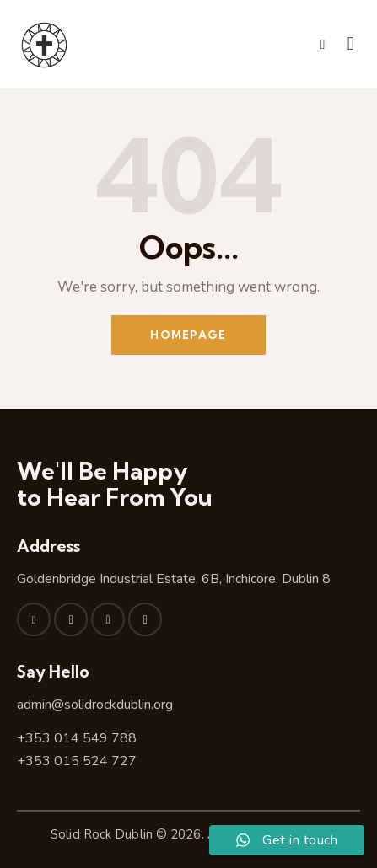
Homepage (188, 335)
